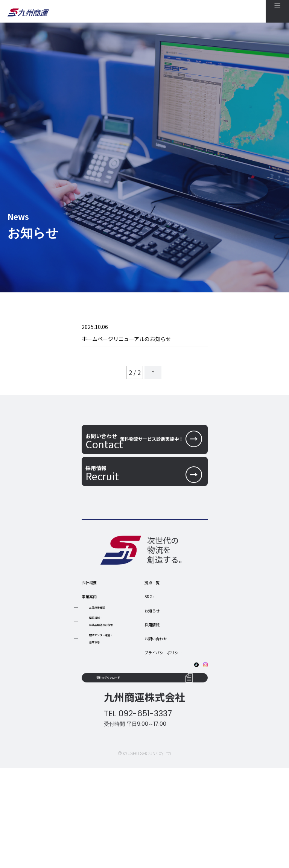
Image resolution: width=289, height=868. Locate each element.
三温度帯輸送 (105, 682)
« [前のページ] (152, 381)
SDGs (152, 670)
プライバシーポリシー (175, 726)
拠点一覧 (157, 656)
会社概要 (94, 656)
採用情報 (157, 699)
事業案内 (94, 670)
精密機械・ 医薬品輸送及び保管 (113, 697)
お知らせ (157, 685)
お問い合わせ (163, 713)
